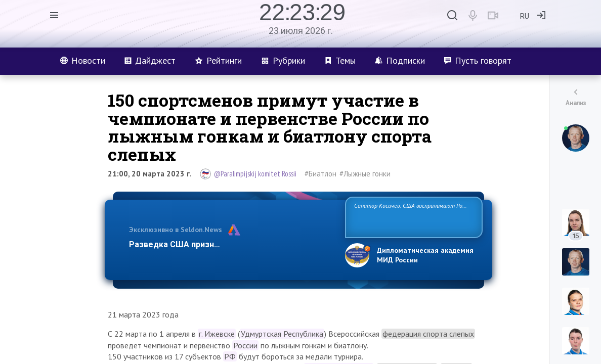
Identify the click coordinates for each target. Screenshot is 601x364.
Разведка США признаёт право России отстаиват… (231, 244)
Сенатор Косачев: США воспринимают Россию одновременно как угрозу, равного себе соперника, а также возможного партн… (414, 217)
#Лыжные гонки (365, 174)
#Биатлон (320, 174)
